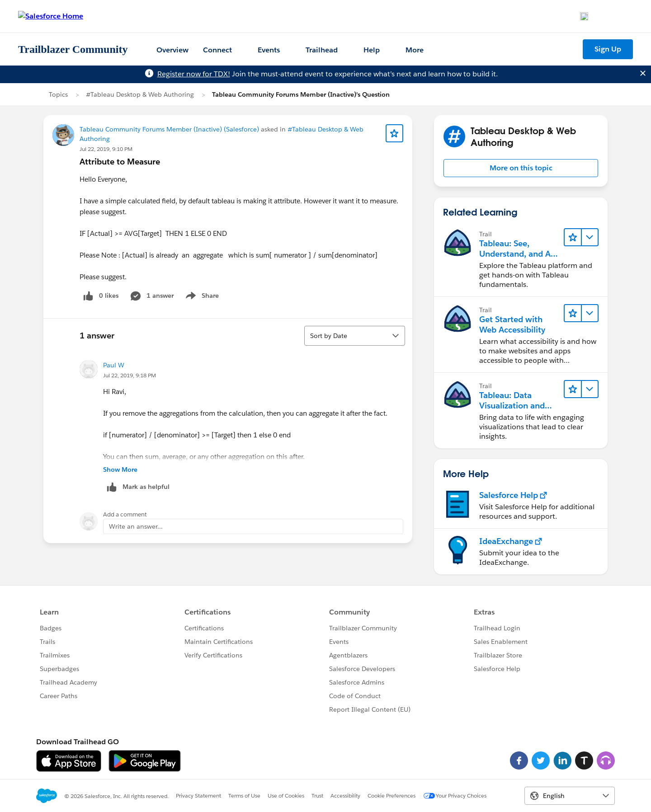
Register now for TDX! (194, 74)
